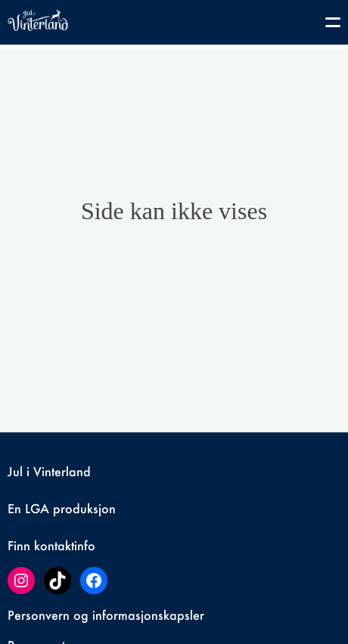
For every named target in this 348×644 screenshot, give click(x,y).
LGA (37, 508)
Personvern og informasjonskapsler (106, 615)
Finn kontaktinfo (51, 545)
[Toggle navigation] (325, 25)
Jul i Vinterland (49, 471)
